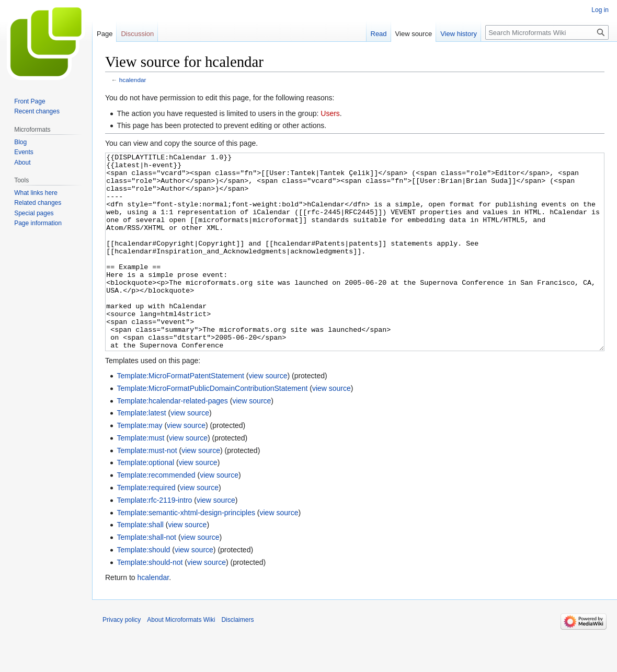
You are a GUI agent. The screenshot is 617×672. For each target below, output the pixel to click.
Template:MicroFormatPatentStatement (180, 415)
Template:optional (145, 502)
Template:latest (141, 452)
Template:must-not (147, 490)
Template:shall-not (146, 576)
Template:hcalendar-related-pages (172, 440)
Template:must (140, 477)
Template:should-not (150, 601)
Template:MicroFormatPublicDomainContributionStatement (212, 427)
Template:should (143, 589)
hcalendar (133, 80)
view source (268, 415)
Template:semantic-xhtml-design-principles (186, 552)
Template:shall (140, 564)
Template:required (146, 527)
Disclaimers (237, 659)
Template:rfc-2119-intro (154, 539)
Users (330, 113)
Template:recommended (156, 514)
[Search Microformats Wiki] (547, 32)
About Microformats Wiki (181, 659)
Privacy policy (122, 659)
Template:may (139, 465)
